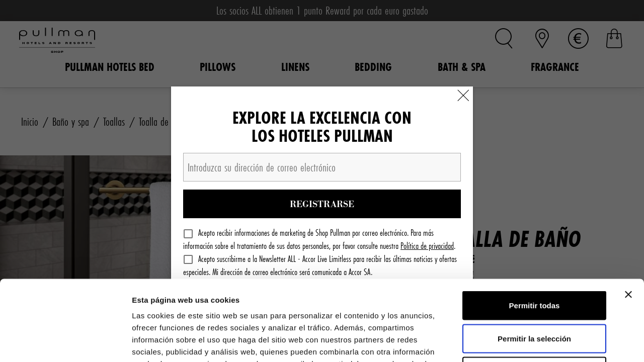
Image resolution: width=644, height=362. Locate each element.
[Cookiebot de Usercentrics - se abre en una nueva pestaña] (65, 342)
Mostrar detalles (545, 342)
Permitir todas (535, 230)
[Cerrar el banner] (628, 219)
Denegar (534, 296)
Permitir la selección (534, 263)
